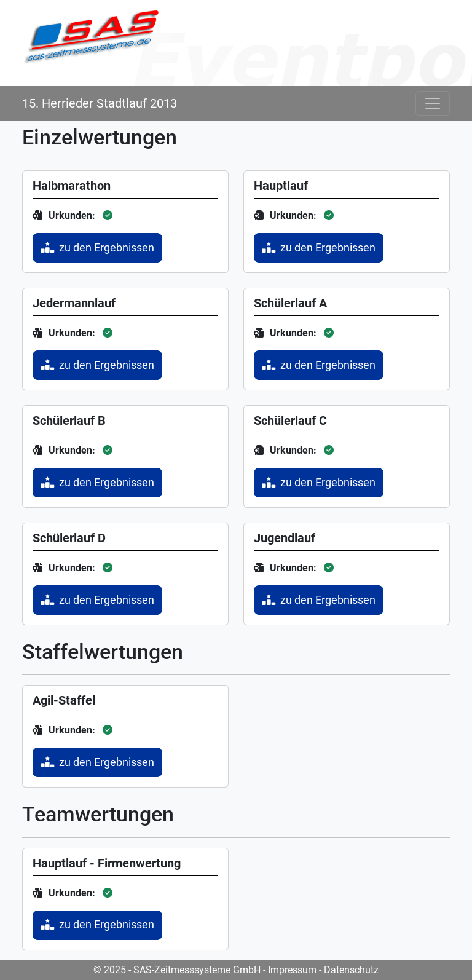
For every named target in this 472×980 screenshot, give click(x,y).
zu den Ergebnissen (97, 248)
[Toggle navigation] (433, 103)
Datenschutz (351, 970)
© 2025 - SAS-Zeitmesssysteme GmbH (177, 970)
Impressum (292, 970)
